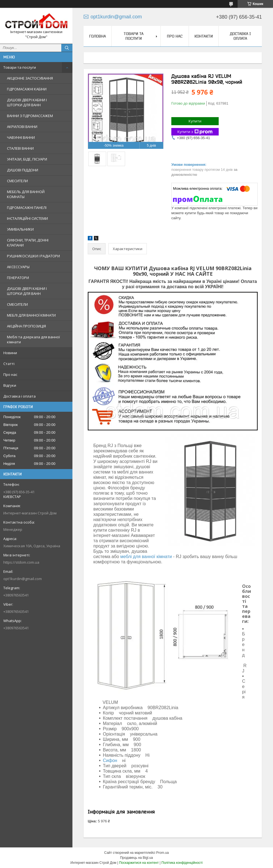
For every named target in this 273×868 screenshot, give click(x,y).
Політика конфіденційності (182, 863)
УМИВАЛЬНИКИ (20, 229)
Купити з (195, 132)
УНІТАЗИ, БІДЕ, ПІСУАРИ (27, 159)
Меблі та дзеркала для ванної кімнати (33, 339)
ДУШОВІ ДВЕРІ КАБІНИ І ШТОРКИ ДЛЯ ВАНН (27, 102)
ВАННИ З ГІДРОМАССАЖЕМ (30, 116)
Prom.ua (163, 853)
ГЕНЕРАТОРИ (18, 278)
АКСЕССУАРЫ (18, 267)
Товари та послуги (20, 67)
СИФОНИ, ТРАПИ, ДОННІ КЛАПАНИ (28, 243)
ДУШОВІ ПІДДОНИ (23, 170)
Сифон (110, 760)
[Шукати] (67, 48)
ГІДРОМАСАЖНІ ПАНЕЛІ (27, 208)
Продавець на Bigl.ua (136, 858)
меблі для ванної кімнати (146, 557)
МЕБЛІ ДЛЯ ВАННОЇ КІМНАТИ (31, 315)
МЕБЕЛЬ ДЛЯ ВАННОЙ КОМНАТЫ (26, 194)
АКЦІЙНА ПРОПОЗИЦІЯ (26, 326)
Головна (97, 36)
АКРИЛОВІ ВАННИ (22, 127)
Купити (195, 121)
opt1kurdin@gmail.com (23, 579)
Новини (10, 353)
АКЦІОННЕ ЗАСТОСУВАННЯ (30, 78)
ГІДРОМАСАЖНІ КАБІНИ (27, 89)
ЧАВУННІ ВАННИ (21, 137)
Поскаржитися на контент (139, 863)
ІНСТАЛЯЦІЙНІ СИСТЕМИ (27, 218)
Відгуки (10, 385)
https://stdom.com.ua (21, 562)
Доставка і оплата (19, 396)
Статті (9, 364)
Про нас (10, 374)
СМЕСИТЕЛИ (17, 181)
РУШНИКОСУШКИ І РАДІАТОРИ (33, 256)
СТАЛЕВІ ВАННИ (20, 148)
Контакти (204, 36)
